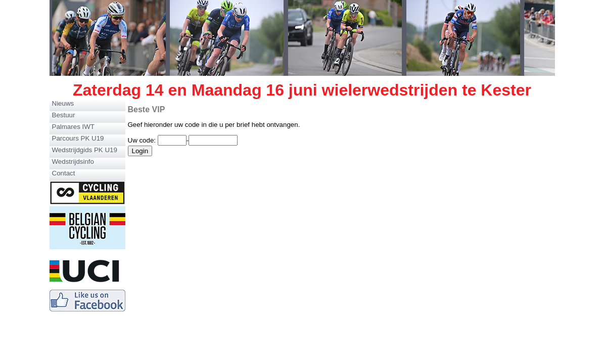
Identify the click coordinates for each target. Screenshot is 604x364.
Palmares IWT (73, 127)
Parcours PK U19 (78, 138)
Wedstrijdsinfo (73, 162)
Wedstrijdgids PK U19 (85, 150)
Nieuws (63, 103)
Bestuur (64, 115)
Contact (64, 173)
